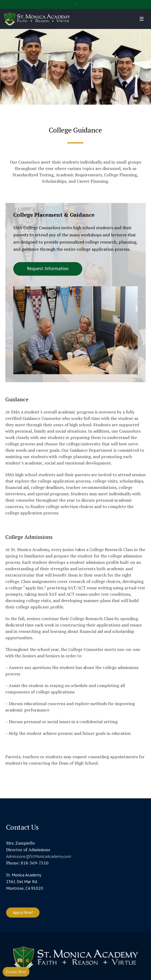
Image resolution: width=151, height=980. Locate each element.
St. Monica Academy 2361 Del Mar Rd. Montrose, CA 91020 (25, 881)
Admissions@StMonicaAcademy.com (39, 856)
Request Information (48, 268)
